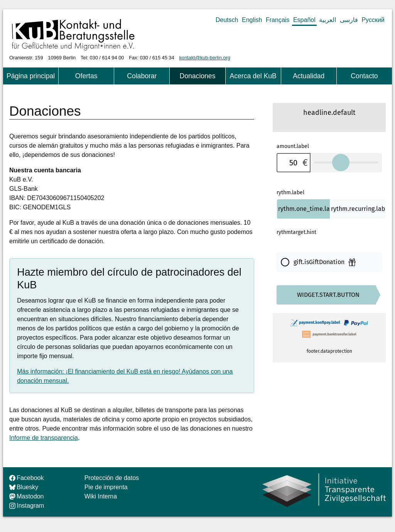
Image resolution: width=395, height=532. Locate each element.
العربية (327, 20)
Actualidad (309, 76)
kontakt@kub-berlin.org (205, 58)
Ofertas (86, 76)
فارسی (349, 20)
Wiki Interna (101, 496)
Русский (373, 20)
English (252, 20)
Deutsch (227, 20)
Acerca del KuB (253, 76)
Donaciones (198, 76)
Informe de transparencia (44, 438)
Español (304, 20)
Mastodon (26, 496)
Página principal (31, 76)
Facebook (26, 478)
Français (278, 20)
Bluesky (24, 487)
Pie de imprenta (106, 487)
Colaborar (142, 76)
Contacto (364, 76)
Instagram (27, 506)
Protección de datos (112, 478)
